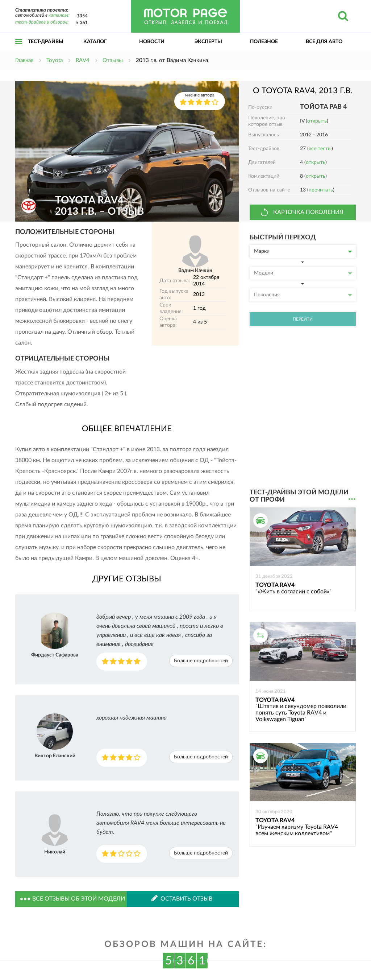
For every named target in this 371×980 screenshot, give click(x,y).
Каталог (95, 42)
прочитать (321, 190)
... (352, 499)
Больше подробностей (201, 661)
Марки (303, 251)
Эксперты (208, 42)
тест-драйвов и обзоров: (42, 22)
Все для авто (324, 42)
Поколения (303, 295)
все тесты (320, 149)
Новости (152, 42)
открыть (317, 121)
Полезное (264, 42)
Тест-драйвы (46, 42)
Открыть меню (19, 50)
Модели (303, 273)
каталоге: (59, 15)
